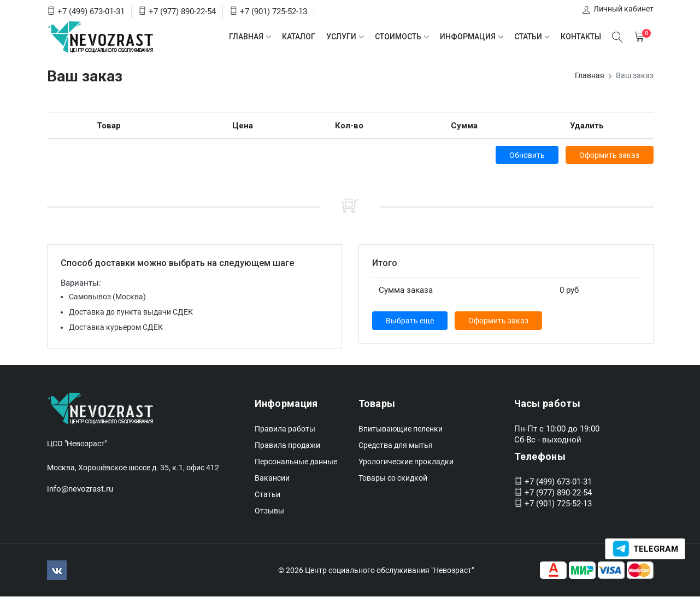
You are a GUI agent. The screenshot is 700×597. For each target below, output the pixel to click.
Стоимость (398, 37)
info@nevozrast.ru (80, 489)
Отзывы (269, 511)
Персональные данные (296, 462)
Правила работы (285, 429)
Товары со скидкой (393, 478)
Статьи (528, 37)
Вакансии (272, 478)
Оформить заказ (609, 155)
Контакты (581, 37)
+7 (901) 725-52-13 (273, 11)
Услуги (341, 37)
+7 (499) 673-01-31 (91, 11)
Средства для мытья (396, 446)
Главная (246, 37)
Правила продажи (287, 446)
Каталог (299, 37)
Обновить (525, 155)
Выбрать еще (410, 321)
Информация (468, 37)
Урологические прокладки (406, 462)
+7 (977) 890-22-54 (182, 11)
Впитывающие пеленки (401, 429)
